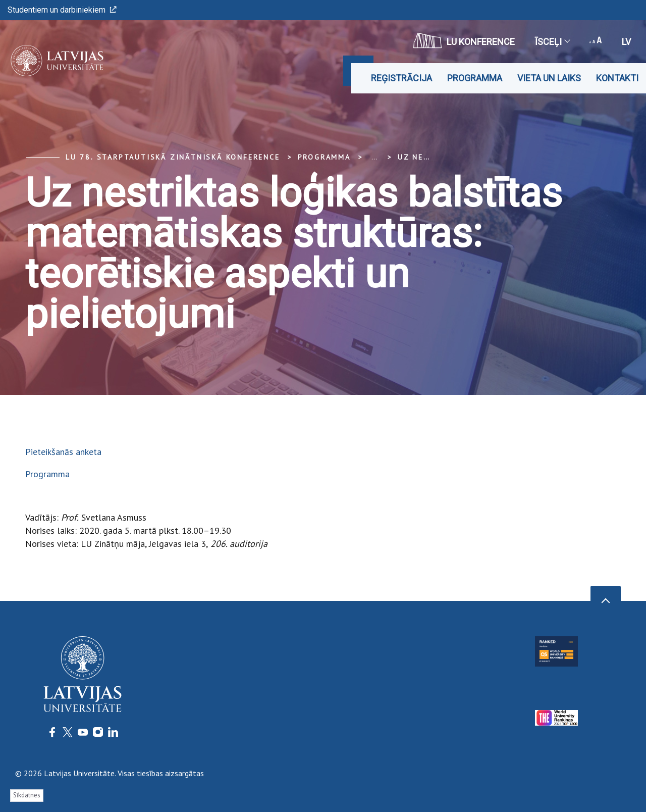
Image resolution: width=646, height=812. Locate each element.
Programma (475, 78)
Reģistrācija (401, 78)
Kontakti (617, 78)
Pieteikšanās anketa (63, 452)
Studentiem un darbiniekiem (62, 10)
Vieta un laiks (549, 78)
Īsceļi (552, 42)
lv (626, 42)
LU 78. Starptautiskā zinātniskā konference (173, 157)
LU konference (464, 40)
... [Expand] (374, 157)
